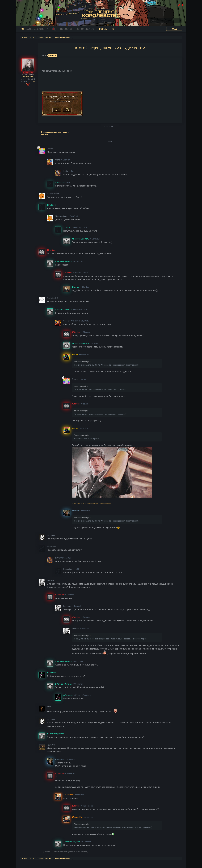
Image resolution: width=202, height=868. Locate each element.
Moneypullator (81, 228)
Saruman (79, 684)
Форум (103, 29)
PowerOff (71, 759)
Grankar (66, 160)
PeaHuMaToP (81, 310)
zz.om (84, 379)
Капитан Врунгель (83, 273)
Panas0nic (67, 558)
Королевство (85, 29)
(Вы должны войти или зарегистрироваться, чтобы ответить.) (66, 852)
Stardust (79, 261)
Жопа (73, 171)
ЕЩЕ (110, 141)
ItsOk (77, 569)
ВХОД (174, 29)
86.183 (33, 81)
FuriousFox (88, 806)
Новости (66, 29)
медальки (52, 56)
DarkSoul (74, 216)
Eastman (70, 595)
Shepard (87, 332)
